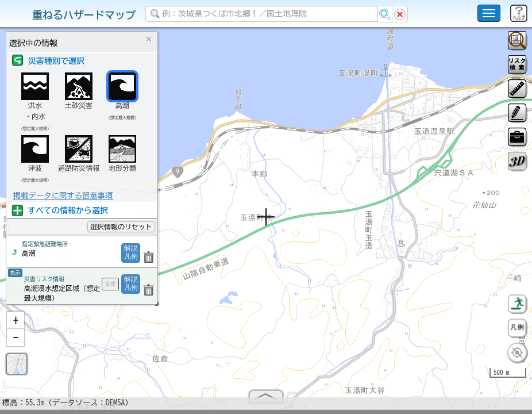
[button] (16, 325)
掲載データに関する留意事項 (63, 195)
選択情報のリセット (121, 227)
